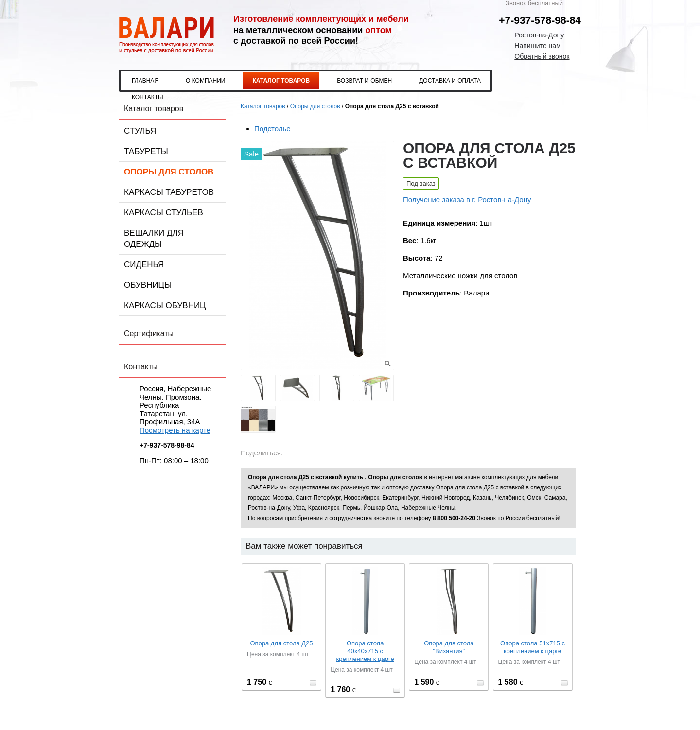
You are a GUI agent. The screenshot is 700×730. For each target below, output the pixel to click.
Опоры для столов (169, 172)
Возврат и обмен (364, 81)
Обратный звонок (542, 56)
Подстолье (272, 129)
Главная (145, 81)
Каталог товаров (281, 81)
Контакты (148, 97)
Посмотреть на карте (175, 430)
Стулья (140, 131)
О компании (205, 81)
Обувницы (148, 285)
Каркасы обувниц (165, 305)
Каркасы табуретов (169, 192)
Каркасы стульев (164, 213)
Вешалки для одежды (154, 239)
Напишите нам (537, 46)
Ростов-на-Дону (539, 35)
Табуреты (146, 151)
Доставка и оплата (450, 81)
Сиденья (144, 265)
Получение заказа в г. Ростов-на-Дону (467, 200)
